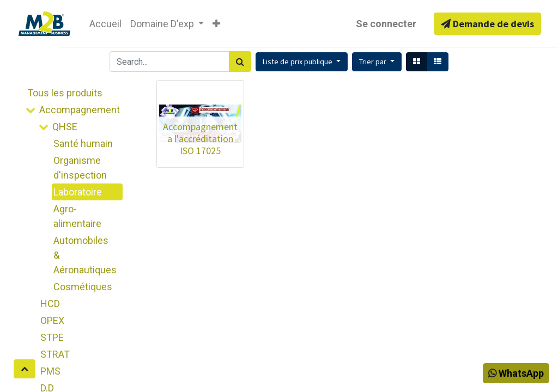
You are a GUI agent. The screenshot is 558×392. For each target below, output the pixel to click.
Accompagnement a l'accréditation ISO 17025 (200, 138)
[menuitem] (105, 24)
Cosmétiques (83, 287)
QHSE (65, 127)
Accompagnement (80, 110)
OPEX (52, 320)
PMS (50, 371)
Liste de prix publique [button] (298, 62)
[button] (216, 24)
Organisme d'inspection (80, 168)
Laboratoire (78, 192)
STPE (52, 337)
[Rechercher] (240, 62)
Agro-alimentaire (77, 216)
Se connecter (386, 24)
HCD (50, 304)
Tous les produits (65, 93)
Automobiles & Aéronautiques (85, 255)
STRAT (55, 354)
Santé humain (83, 143)
